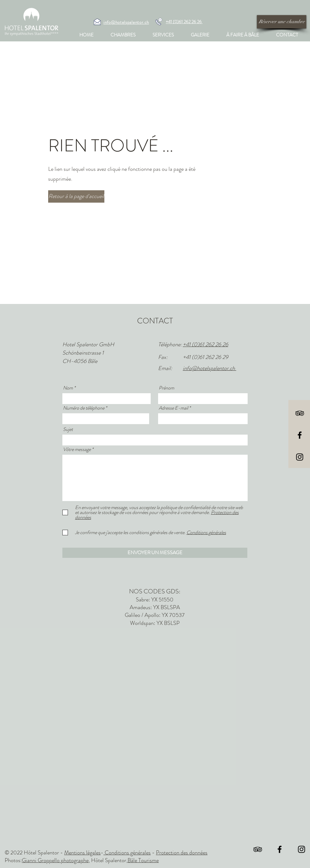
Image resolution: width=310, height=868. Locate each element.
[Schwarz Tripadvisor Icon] (300, 413)
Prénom (166, 388)
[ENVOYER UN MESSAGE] (155, 553)
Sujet (68, 429)
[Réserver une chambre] (282, 22)
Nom (68, 388)
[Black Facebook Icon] (300, 435)
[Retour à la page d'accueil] (76, 196)
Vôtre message (77, 449)
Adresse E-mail (173, 408)
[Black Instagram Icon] (300, 457)
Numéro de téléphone (84, 408)
